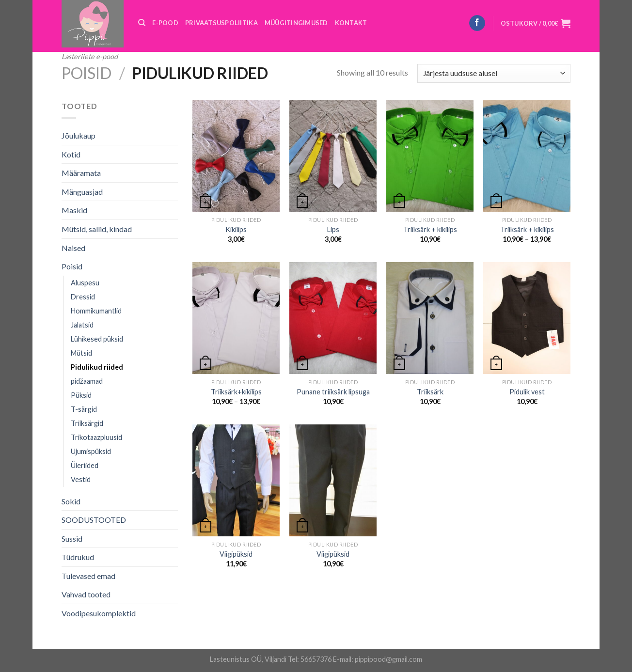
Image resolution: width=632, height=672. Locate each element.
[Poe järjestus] (494, 73)
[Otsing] (142, 23)
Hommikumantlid (96, 311)
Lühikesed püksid (97, 339)
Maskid (74, 210)
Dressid (83, 297)
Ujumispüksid (91, 451)
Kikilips (236, 229)
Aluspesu (85, 283)
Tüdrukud (78, 557)
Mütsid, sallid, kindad (97, 229)
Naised (73, 248)
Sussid (72, 539)
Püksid (81, 395)
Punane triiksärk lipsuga (333, 392)
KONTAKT (351, 23)
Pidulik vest (527, 392)
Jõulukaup (79, 135)
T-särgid (84, 409)
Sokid (71, 501)
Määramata (81, 173)
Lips (333, 229)
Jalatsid (82, 325)
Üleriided (85, 465)
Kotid (71, 154)
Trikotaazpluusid (96, 437)
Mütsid (81, 353)
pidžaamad (87, 381)
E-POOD (165, 23)
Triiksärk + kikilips (430, 229)
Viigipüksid (236, 554)
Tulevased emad (88, 576)
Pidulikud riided (97, 367)
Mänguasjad (82, 192)
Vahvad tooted (86, 594)
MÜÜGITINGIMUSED (296, 23)
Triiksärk (430, 392)
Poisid (87, 73)
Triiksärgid (87, 423)
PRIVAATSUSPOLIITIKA (221, 23)
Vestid (81, 479)
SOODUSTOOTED (94, 520)
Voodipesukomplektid (99, 613)
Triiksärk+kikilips (236, 392)
